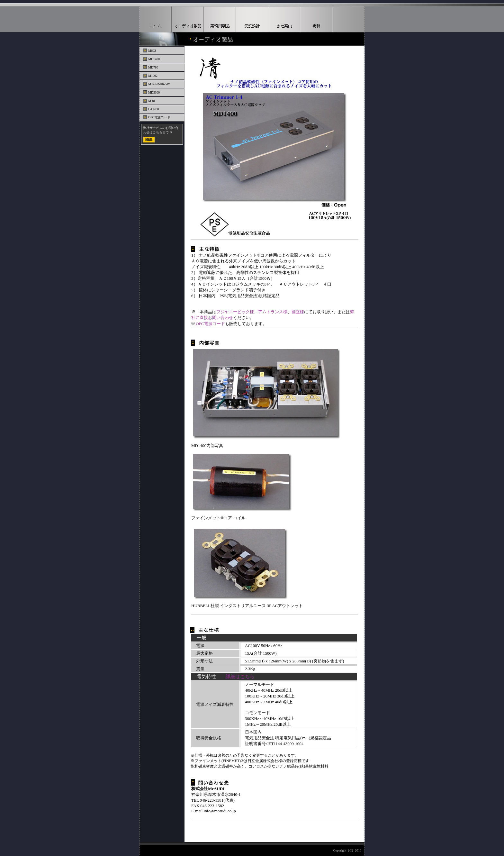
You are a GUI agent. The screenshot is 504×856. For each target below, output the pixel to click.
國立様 (298, 312)
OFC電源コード (210, 324)
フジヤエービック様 (235, 312)
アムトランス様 (273, 312)
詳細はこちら (240, 677)
